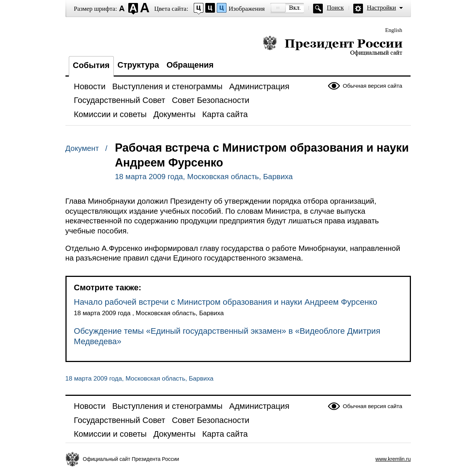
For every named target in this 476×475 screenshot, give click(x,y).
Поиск (335, 8)
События (91, 65)
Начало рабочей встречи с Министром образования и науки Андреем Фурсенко (226, 302)
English (394, 30)
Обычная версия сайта (373, 86)
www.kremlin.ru (393, 459)
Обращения (190, 65)
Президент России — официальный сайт (333, 46)
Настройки (382, 8)
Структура (138, 65)
